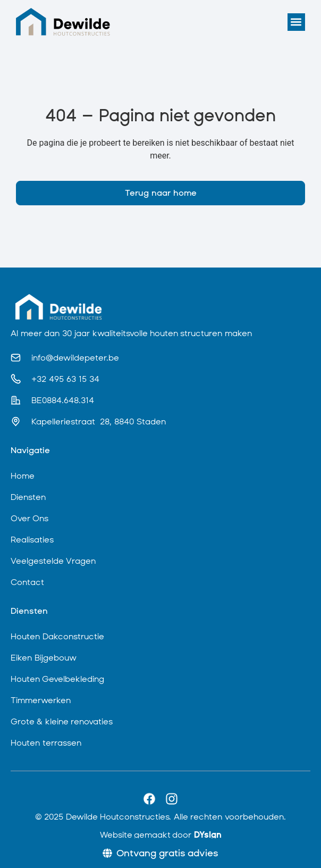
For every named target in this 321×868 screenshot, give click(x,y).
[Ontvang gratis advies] (160, 853)
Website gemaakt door (161, 835)
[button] (296, 22)
